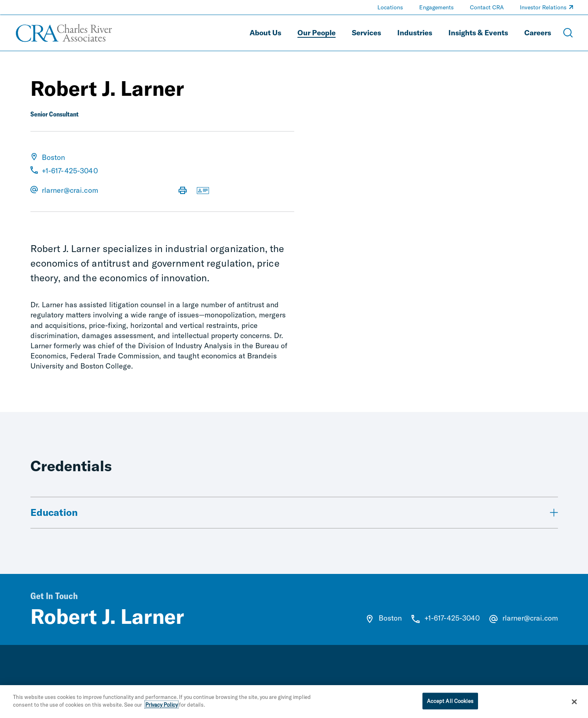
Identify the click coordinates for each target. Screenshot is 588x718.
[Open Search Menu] (568, 33)
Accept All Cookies (450, 703)
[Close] (574, 704)
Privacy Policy (162, 707)
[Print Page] (183, 191)
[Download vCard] (203, 191)
